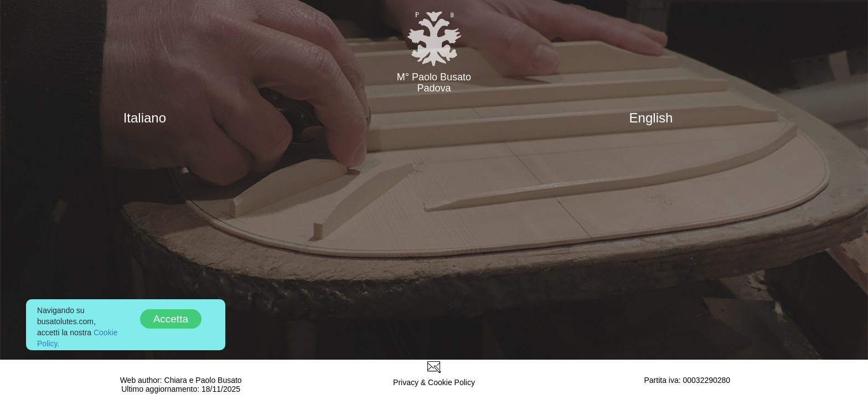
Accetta (171, 319)
